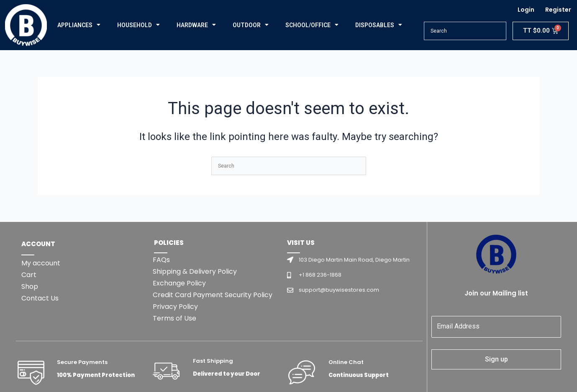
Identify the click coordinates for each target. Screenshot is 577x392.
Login (526, 10)
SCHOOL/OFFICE (312, 25)
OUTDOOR (251, 25)
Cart (29, 275)
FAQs (161, 260)
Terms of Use (174, 318)
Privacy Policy (175, 307)
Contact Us (40, 298)
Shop (30, 286)
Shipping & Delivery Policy (195, 271)
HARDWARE (196, 25)
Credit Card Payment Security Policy (213, 295)
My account (41, 263)
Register (558, 10)
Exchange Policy (179, 283)
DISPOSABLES (379, 25)
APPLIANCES (79, 25)
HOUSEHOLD (138, 25)
